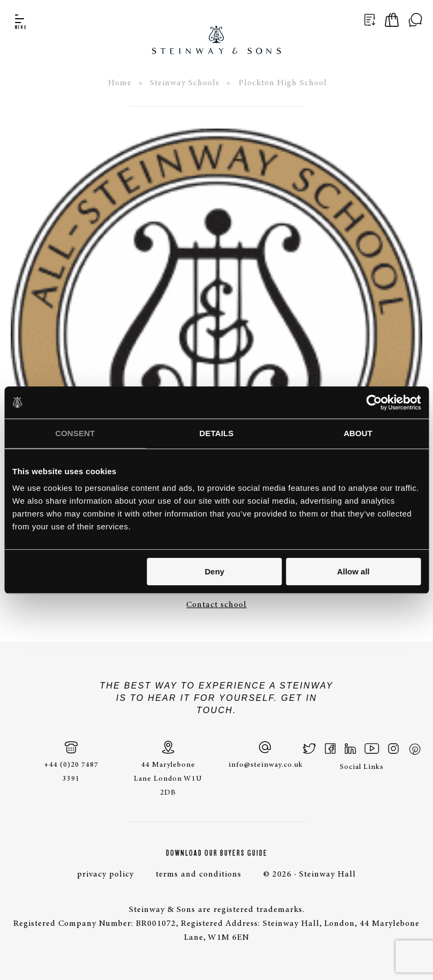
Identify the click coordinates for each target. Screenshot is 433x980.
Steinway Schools (185, 83)
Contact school (217, 605)
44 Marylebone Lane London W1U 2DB (168, 769)
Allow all (354, 571)
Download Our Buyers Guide (217, 853)
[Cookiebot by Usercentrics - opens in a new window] (374, 402)
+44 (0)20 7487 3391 (71, 762)
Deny (214, 571)
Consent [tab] (75, 433)
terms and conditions (199, 874)
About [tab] (358, 433)
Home (120, 83)
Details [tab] (217, 433)
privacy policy (105, 874)
